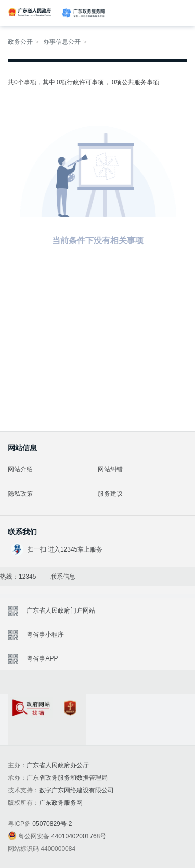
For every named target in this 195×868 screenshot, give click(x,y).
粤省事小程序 (45, 634)
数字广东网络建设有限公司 (76, 790)
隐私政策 (20, 494)
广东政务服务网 (83, 13)
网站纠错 (110, 469)
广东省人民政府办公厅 (58, 765)
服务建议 (110, 494)
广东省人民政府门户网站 (61, 610)
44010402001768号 (79, 836)
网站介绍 (20, 469)
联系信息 (63, 577)
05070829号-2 (52, 824)
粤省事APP (42, 658)
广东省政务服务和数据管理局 (67, 778)
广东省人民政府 (30, 12)
